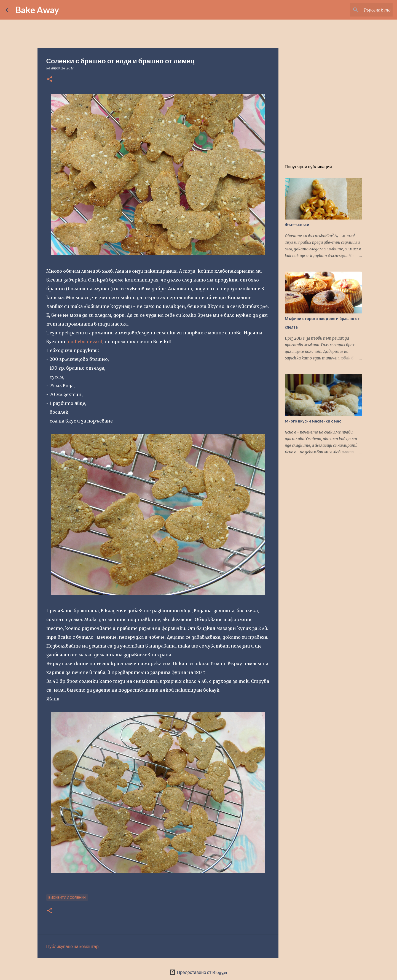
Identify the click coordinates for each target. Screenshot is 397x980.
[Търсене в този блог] (364, 10)
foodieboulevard (84, 342)
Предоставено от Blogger (198, 972)
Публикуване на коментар (73, 946)
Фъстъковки (297, 225)
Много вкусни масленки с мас (313, 421)
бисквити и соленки (67, 898)
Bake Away (37, 10)
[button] (50, 79)
